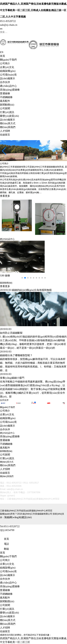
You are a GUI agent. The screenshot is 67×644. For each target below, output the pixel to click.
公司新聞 (5, 108)
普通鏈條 (5, 93)
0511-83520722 (8, 21)
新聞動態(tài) (7, 105)
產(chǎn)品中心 (8, 86)
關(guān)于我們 (8, 60)
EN (2, 52)
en (1, 29)
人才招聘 (5, 131)
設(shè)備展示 (8, 78)
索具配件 (5, 101)
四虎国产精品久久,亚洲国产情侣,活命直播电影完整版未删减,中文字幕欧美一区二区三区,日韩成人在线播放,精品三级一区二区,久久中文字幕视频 (33, 10)
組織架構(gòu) (8, 71)
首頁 (3, 56)
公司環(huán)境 (8, 75)
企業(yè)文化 (7, 67)
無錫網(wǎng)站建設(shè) (18, 517)
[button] (32, 159)
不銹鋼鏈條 (6, 97)
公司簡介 (5, 63)
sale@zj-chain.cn (9, 25)
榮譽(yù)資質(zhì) (9, 116)
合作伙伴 (5, 82)
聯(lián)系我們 (8, 127)
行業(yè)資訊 (7, 112)
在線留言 (5, 135)
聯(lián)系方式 (8, 123)
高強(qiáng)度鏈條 (10, 90)
